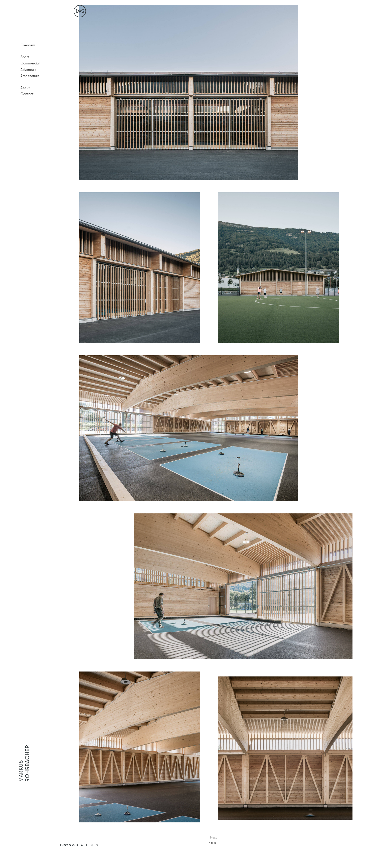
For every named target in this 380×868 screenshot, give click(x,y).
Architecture (30, 76)
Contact (27, 94)
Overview (28, 45)
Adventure (28, 70)
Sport (25, 57)
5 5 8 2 (213, 843)
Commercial (30, 63)
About (25, 88)
